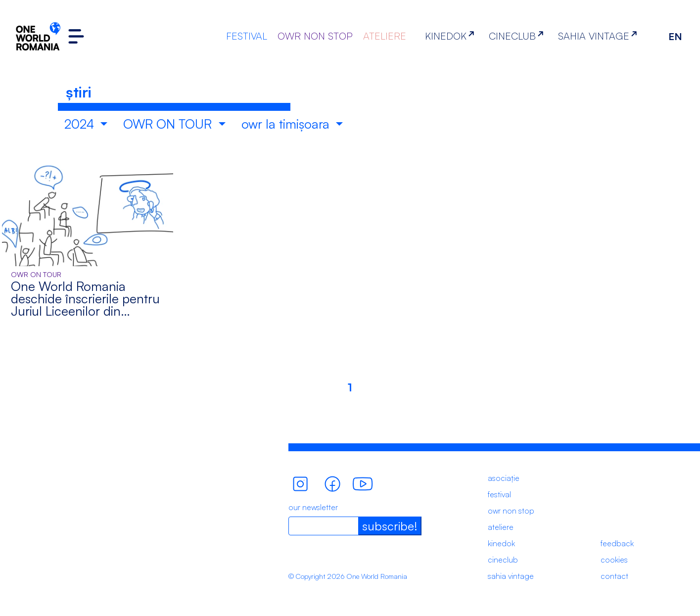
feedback (617, 543)
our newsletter (313, 507)
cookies (614, 560)
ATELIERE (385, 36)
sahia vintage (511, 576)
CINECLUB (518, 36)
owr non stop (511, 511)
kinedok (501, 543)
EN (675, 36)
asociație (504, 478)
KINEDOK (452, 36)
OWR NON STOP (315, 36)
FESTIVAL (247, 36)
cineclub (503, 560)
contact (614, 576)
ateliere (501, 527)
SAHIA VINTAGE (600, 36)
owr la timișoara (287, 124)
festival (499, 494)
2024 (81, 124)
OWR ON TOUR (169, 124)
